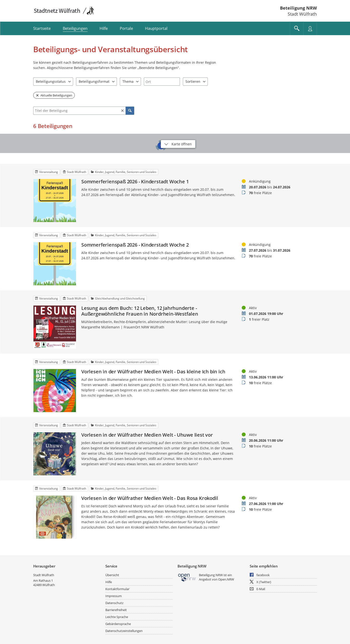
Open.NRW (226, 579)
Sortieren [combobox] (193, 81)
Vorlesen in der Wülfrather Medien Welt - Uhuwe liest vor (147, 435)
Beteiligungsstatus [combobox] (51, 81)
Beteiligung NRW (298, 8)
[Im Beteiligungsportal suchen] (297, 28)
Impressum (114, 596)
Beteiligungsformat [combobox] (94, 81)
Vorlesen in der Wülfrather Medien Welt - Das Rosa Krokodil (150, 498)
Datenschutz (114, 603)
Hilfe (109, 582)
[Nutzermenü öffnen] (310, 28)
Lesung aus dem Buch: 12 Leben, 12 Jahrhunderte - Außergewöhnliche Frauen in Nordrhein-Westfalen (140, 311)
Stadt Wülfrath (44, 575)
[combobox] (162, 82)
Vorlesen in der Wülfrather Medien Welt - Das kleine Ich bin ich (153, 372)
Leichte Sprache (117, 617)
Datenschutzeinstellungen (124, 631)
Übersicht (112, 575)
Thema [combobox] (128, 81)
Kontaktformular (117, 589)
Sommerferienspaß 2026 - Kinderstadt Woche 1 (135, 182)
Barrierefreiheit (116, 610)
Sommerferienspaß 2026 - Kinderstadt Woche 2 (135, 245)
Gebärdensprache (118, 624)
